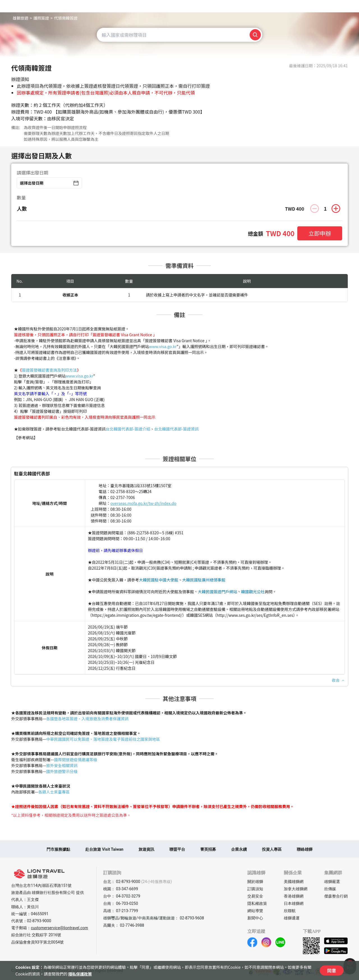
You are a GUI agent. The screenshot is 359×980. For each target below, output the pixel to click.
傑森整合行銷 (336, 896)
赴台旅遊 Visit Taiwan (104, 849)
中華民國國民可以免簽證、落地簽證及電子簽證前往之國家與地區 (103, 739)
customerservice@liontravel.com (59, 928)
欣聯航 (290, 911)
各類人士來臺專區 (54, 792)
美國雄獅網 (294, 882)
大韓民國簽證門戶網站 (218, 592)
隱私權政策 (257, 903)
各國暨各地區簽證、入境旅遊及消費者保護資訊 (88, 719)
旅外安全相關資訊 (62, 765)
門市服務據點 (58, 849)
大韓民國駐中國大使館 (159, 580)
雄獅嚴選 (332, 882)
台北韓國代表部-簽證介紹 (128, 429)
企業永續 (239, 849)
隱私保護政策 (80, 974)
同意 (332, 970)
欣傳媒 (330, 889)
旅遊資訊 (146, 849)
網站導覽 (255, 911)
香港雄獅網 (294, 896)
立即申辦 (320, 233)
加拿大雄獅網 (296, 889)
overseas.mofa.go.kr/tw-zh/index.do (143, 503)
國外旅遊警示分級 (62, 771)
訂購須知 (255, 889)
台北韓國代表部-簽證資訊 (177, 429)
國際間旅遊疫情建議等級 (76, 760)
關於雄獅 (255, 882)
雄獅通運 (292, 918)
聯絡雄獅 (305, 849)
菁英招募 (208, 849)
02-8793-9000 (39, 921)
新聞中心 (255, 918)
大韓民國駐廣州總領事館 (204, 580)
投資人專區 (272, 849)
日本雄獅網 (294, 903)
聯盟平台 (177, 849)
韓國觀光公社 (253, 592)
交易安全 (255, 896)
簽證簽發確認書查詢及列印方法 (49, 370)
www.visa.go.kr (163, 346)
